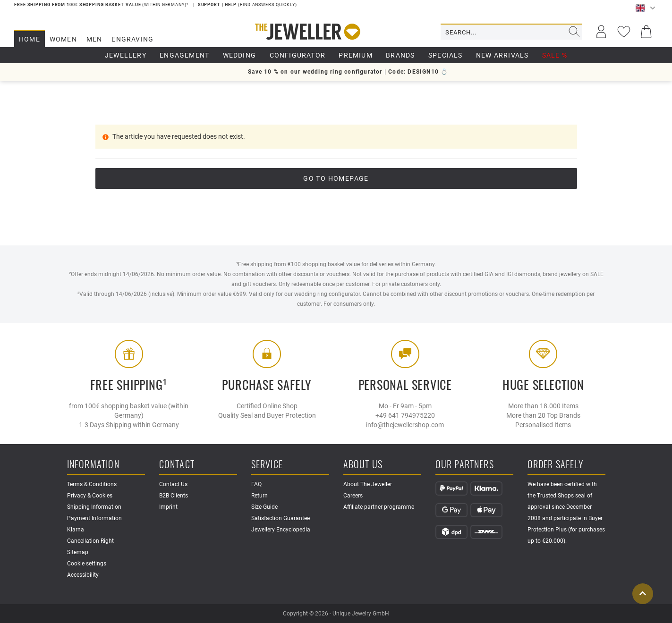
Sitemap (78, 552)
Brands (400, 55)
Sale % (555, 55)
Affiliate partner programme (379, 507)
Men (94, 39)
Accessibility (83, 575)
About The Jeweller (368, 484)
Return (259, 496)
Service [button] (267, 465)
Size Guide (264, 507)
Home (30, 39)
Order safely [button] (555, 465)
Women (63, 39)
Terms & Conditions (92, 484)
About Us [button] (363, 465)
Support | (211, 5)
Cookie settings (87, 564)
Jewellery (126, 55)
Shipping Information (94, 507)
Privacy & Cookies (90, 496)
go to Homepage (336, 178)
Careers (353, 496)
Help (232, 5)
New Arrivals (502, 55)
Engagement (184, 55)
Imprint (168, 507)
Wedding (239, 55)
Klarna (76, 530)
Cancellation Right (90, 541)
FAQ (256, 484)
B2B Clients (174, 496)
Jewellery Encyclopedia (281, 530)
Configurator (298, 55)
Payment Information (94, 518)
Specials (446, 55)
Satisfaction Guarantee (281, 518)
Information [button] (93, 465)
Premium (355, 55)
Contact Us (173, 484)
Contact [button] (177, 465)
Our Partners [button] (465, 465)
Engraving (132, 39)
